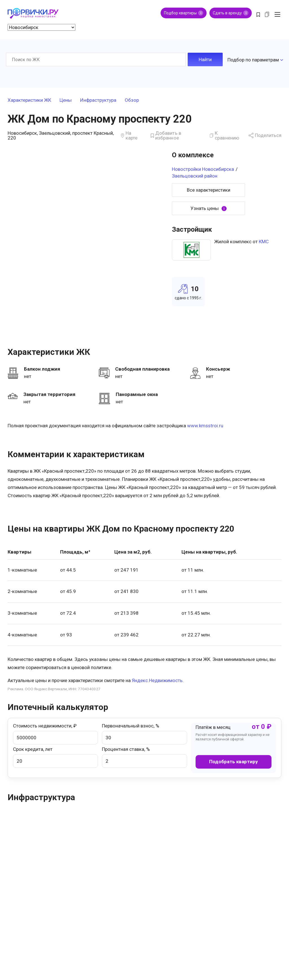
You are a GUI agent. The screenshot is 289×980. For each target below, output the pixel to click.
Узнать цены (209, 207)
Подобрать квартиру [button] (234, 760)
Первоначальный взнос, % (144, 733)
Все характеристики (209, 189)
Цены (66, 99)
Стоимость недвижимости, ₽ (55, 733)
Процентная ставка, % (144, 756)
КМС (264, 241)
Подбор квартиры (184, 13)
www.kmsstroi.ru (205, 425)
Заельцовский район (195, 175)
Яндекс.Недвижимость (157, 679)
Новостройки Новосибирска (203, 168)
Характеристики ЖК (29, 99)
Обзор (132, 99)
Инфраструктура (98, 99)
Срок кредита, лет (55, 756)
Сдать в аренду (231, 13)
